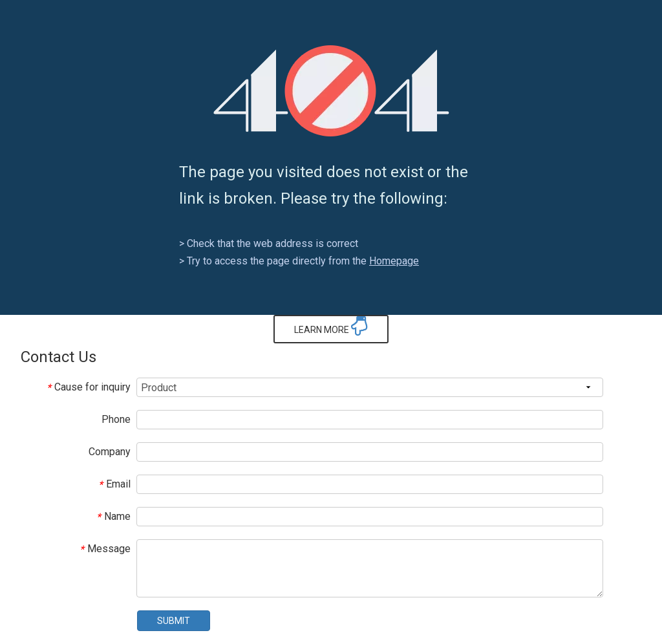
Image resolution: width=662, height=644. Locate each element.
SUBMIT (174, 621)
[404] (331, 91)
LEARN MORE (331, 326)
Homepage (394, 261)
